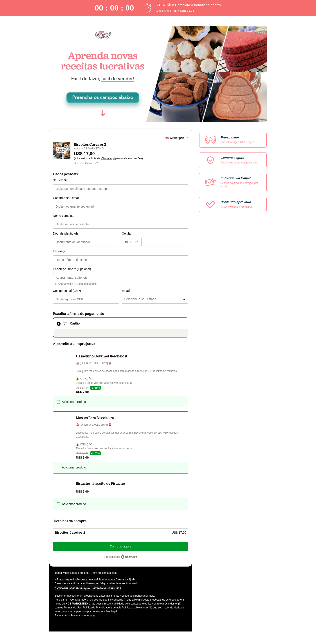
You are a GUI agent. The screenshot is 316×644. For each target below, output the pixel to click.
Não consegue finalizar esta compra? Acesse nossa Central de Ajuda (95, 579)
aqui (93, 615)
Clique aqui (108, 158)
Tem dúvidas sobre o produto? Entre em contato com (86, 573)
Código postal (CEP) (67, 291)
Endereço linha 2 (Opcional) (72, 269)
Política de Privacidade (96, 608)
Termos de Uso (72, 608)
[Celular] (165, 242)
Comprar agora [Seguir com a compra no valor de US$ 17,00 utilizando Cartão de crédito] (121, 546)
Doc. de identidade (66, 233)
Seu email (60, 180)
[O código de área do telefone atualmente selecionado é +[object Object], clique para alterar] (131, 242)
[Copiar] (88, 588)
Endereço (59, 251)
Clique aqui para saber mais (138, 596)
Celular (127, 233)
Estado (127, 291)
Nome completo (64, 216)
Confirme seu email (66, 198)
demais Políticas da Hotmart (129, 608)
